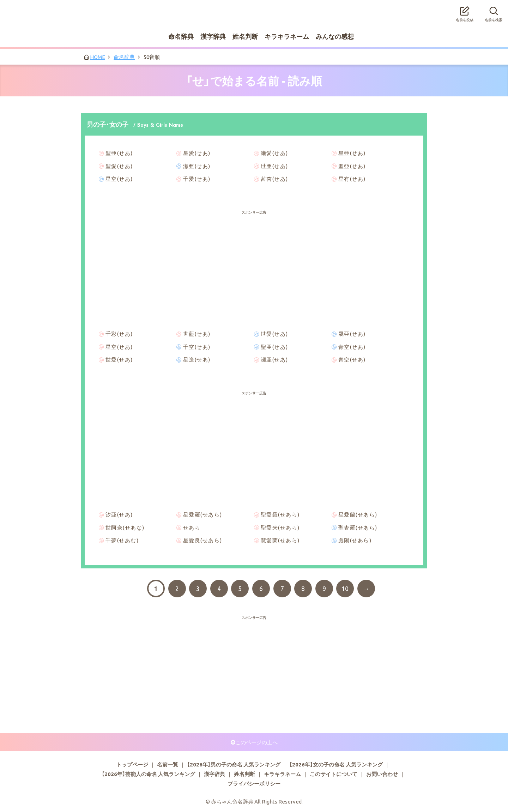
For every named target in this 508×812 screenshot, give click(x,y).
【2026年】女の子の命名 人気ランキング (336, 764)
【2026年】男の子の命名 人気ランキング (234, 764)
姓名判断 (245, 36)
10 (345, 589)
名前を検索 (494, 12)
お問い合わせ (382, 774)
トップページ (132, 764)
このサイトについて (334, 774)
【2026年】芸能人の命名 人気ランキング (148, 774)
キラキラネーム (287, 36)
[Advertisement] (254, 233)
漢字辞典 (213, 36)
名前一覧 (168, 764)
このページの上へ (256, 742)
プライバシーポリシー (254, 783)
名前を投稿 (465, 12)
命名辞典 (181, 36)
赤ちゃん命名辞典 (254, 10)
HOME (98, 57)
